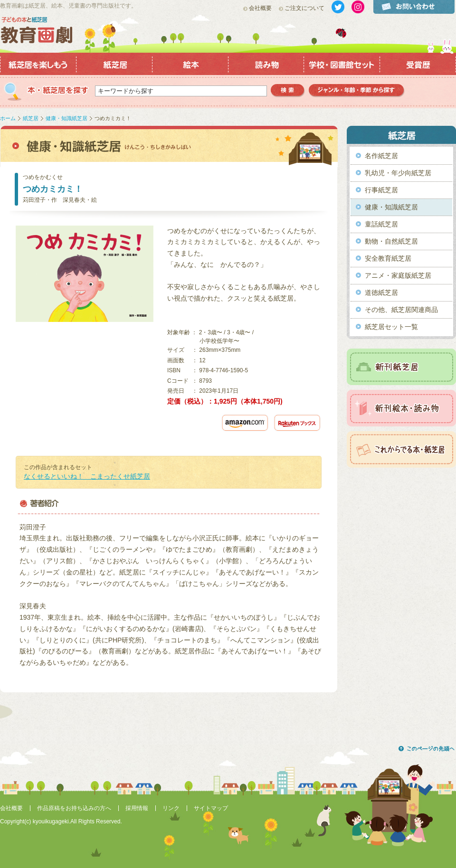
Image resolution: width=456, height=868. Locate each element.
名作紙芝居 (381, 156)
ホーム (8, 118)
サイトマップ (211, 808)
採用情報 (137, 808)
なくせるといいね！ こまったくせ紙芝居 (87, 476)
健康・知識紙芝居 (66, 118)
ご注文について (304, 8)
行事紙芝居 (381, 190)
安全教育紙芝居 (388, 258)
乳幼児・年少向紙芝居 (398, 173)
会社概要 (260, 8)
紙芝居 (31, 118)
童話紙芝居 (381, 224)
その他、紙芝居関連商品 (401, 310)
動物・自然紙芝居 (391, 241)
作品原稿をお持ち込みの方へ (74, 808)
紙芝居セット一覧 (391, 327)
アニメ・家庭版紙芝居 (398, 275)
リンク (171, 808)
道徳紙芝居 (381, 292)
